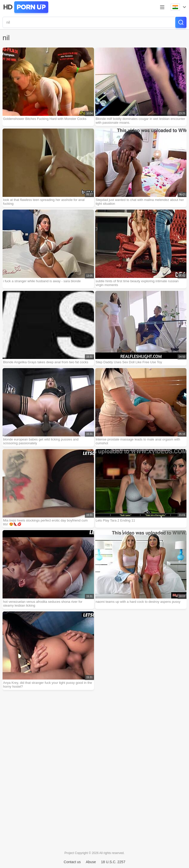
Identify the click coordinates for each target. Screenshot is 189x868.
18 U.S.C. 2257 (113, 862)
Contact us (72, 862)
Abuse (91, 862)
